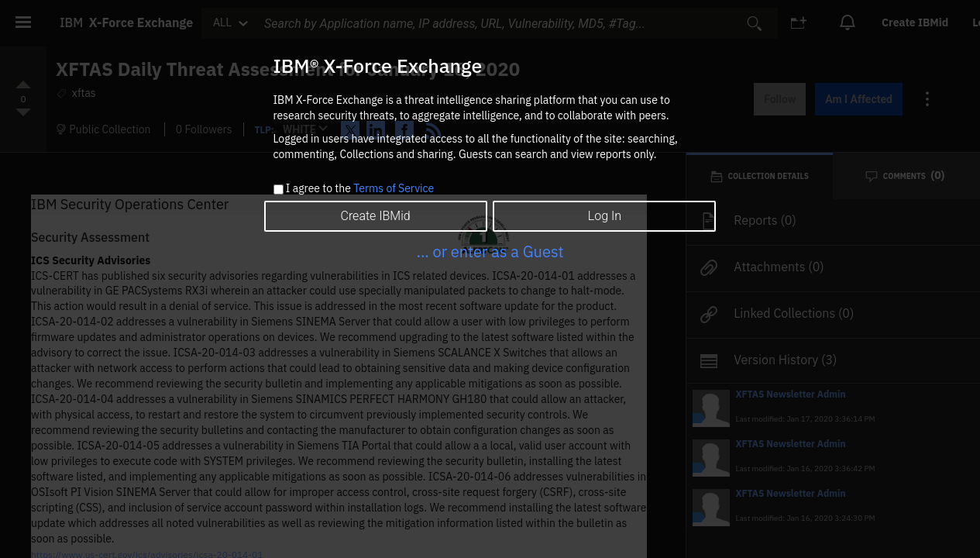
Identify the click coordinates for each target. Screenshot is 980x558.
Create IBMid (375, 216)
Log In (605, 216)
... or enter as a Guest (490, 251)
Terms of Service (394, 188)
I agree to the (360, 189)
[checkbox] (279, 189)
